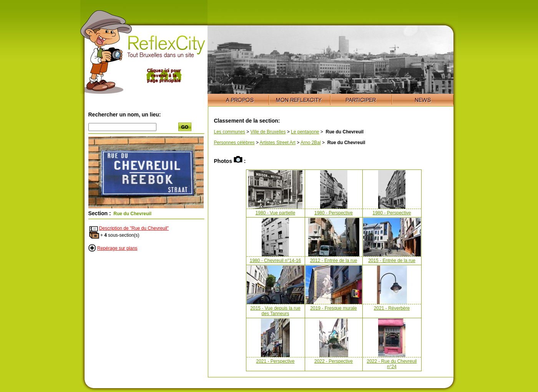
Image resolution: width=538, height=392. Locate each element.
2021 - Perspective (275, 361)
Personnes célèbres (234, 143)
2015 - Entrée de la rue (392, 261)
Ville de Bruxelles (268, 132)
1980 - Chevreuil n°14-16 (276, 261)
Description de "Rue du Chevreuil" (134, 228)
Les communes (230, 132)
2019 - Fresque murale (333, 308)
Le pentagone (305, 132)
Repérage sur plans (117, 248)
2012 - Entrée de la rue (334, 261)
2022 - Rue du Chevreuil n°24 (392, 364)
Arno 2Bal (311, 143)
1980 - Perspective (334, 213)
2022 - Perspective (334, 361)
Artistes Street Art (278, 143)
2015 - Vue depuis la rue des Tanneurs (275, 311)
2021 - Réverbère (392, 308)
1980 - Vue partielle (276, 213)
